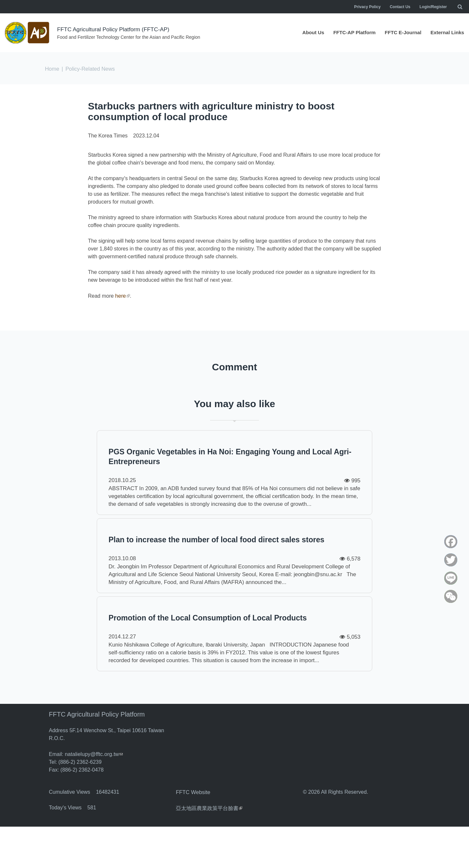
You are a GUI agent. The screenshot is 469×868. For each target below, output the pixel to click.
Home (52, 69)
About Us (306, 33)
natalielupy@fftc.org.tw (93, 796)
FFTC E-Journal (400, 33)
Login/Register (433, 7)
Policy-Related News (89, 69)
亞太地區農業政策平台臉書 (209, 850)
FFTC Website (193, 834)
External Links (446, 33)
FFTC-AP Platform (349, 33)
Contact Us (400, 7)
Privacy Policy (367, 7)
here (122, 295)
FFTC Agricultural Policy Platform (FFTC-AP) (115, 29)
